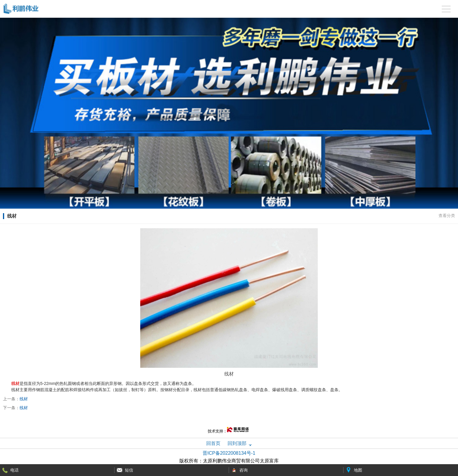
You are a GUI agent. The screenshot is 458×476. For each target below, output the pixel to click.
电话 (14, 470)
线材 (24, 399)
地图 (358, 470)
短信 (129, 470)
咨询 (243, 470)
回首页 (213, 443)
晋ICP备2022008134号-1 (229, 453)
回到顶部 (237, 443)
